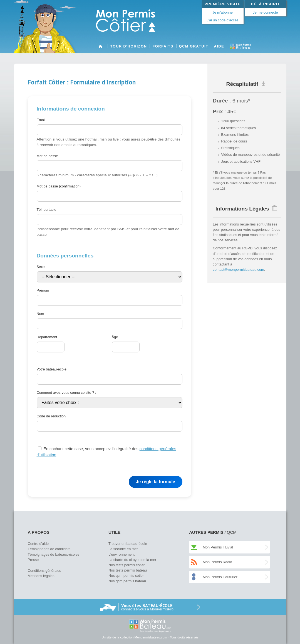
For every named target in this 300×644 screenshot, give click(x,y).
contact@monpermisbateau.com (238, 270)
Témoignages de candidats (49, 549)
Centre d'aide (38, 544)
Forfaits (163, 46)
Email (41, 120)
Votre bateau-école (52, 369)
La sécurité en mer (123, 549)
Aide (219, 46)
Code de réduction (51, 416)
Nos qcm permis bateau (127, 581)
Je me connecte (265, 12)
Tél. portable (47, 210)
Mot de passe (47, 156)
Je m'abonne (223, 12)
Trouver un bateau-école (128, 544)
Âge (115, 337)
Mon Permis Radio (217, 562)
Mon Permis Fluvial (218, 547)
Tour (129, 46)
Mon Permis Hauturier (220, 577)
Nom (40, 314)
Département (47, 337)
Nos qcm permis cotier (126, 576)
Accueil (100, 48)
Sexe (41, 267)
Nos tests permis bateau (128, 570)
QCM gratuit (194, 46)
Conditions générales (44, 571)
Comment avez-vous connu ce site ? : (66, 393)
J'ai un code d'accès (222, 20)
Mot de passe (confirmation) (59, 186)
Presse (33, 560)
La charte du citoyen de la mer (132, 560)
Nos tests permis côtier (127, 565)
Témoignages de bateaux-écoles (54, 554)
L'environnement (122, 554)
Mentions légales (41, 576)
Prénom (43, 290)
